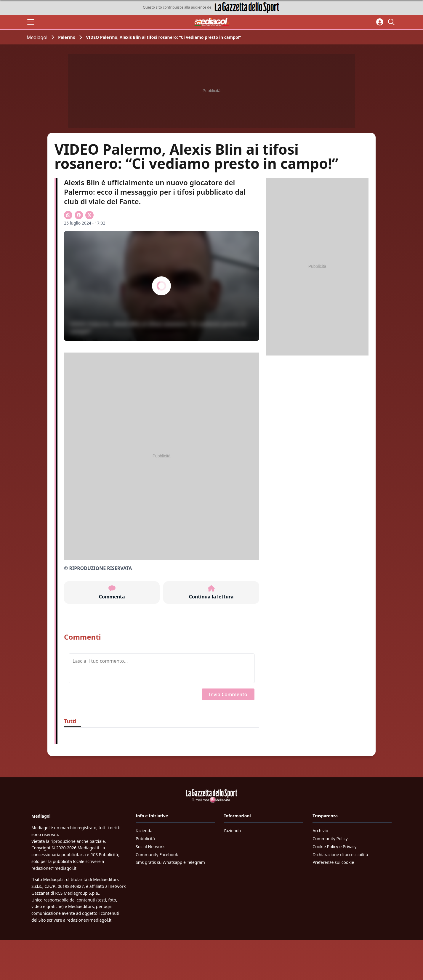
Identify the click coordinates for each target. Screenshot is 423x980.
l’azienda (144, 831)
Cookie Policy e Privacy (334, 847)
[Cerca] (392, 22)
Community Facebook (157, 855)
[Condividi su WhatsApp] (68, 215)
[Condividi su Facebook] (79, 215)
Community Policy (330, 839)
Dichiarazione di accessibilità (340, 855)
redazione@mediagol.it (54, 868)
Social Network (150, 847)
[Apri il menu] (31, 22)
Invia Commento (228, 694)
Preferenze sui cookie (333, 862)
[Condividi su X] (89, 215)
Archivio (320, 831)
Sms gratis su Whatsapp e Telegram (170, 862)
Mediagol (37, 37)
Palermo (67, 37)
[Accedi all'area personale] (380, 22)
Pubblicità (145, 839)
